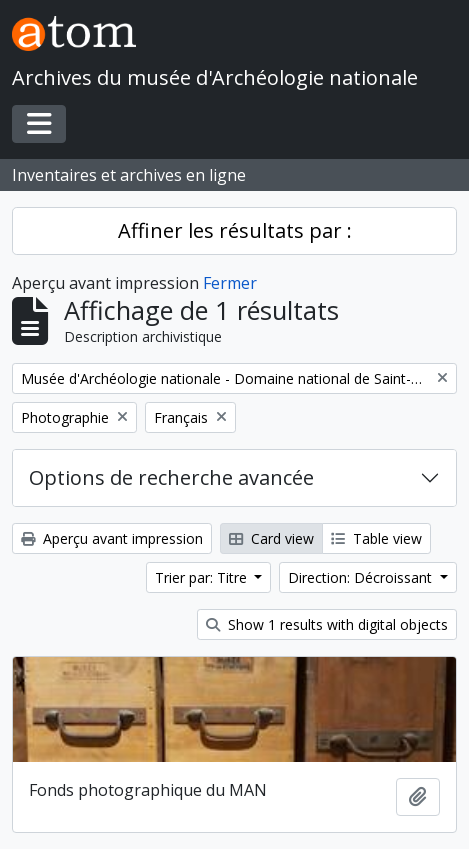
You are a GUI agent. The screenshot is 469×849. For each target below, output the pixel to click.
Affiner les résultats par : (235, 230)
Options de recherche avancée (171, 477)
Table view (376, 538)
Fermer (230, 283)
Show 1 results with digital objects (327, 624)
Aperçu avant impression (112, 538)
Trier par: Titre (203, 577)
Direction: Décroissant (362, 577)
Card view (271, 538)
